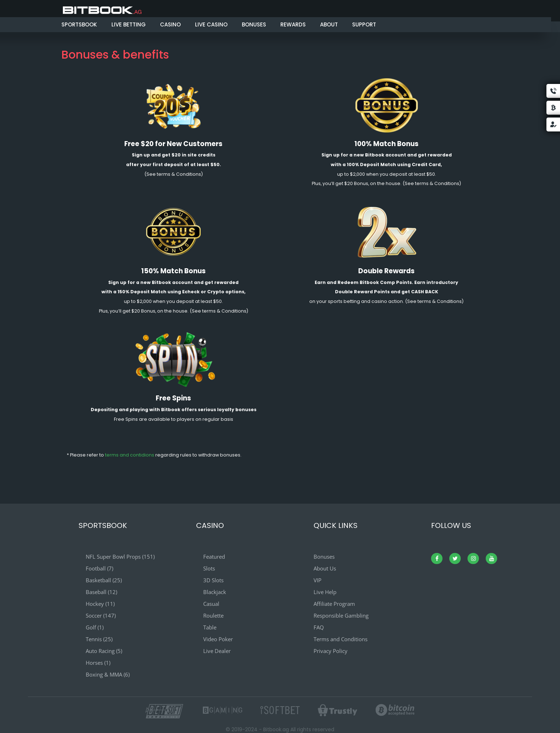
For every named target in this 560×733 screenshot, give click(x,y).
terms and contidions (130, 455)
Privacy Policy (331, 651)
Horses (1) (98, 663)
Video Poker (218, 639)
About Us (325, 568)
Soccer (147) (101, 615)
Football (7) (99, 568)
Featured (214, 557)
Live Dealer (217, 651)
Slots (209, 568)
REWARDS (293, 24)
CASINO (170, 24)
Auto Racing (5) (104, 651)
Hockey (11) (100, 604)
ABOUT (329, 24)
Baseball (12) (101, 592)
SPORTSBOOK (79, 24)
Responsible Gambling (341, 615)
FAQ (319, 627)
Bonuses (324, 557)
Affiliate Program (334, 604)
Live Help (325, 592)
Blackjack (215, 592)
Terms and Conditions (341, 639)
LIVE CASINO (211, 24)
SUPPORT (364, 24)
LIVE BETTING (129, 24)
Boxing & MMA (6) (108, 674)
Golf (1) (95, 627)
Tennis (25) (99, 639)
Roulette (213, 615)
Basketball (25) (104, 580)
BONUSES (254, 24)
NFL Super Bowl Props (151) (120, 557)
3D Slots (213, 580)
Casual (211, 604)
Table (210, 627)
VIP (317, 580)
